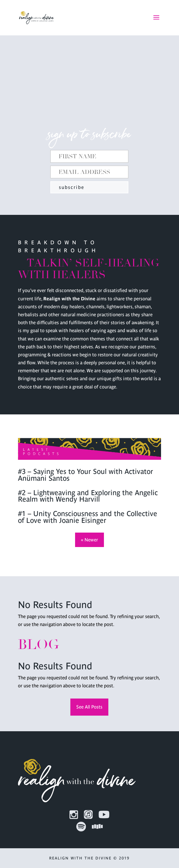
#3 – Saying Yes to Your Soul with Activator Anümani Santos (86, 475)
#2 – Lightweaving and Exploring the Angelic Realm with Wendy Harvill (88, 496)
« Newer (89, 540)
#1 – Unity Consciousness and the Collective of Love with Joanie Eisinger (88, 517)
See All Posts (89, 707)
